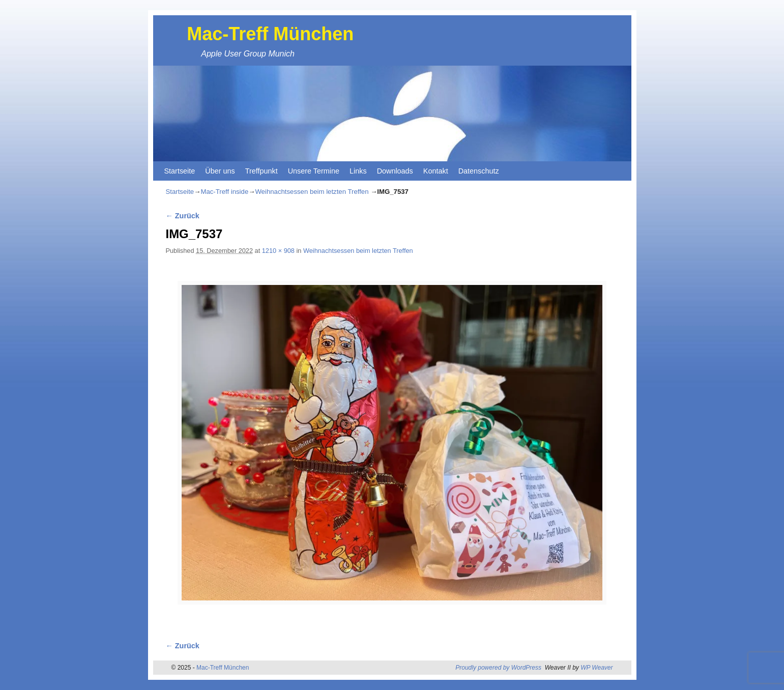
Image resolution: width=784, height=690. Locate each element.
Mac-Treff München (270, 34)
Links (358, 171)
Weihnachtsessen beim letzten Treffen (312, 192)
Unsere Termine (314, 171)
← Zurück (183, 216)
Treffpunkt (262, 171)
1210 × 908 (278, 251)
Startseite (180, 171)
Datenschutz (479, 171)
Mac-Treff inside (224, 192)
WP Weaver (597, 668)
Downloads (395, 171)
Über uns (220, 171)
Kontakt (436, 171)
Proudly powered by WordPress (498, 668)
